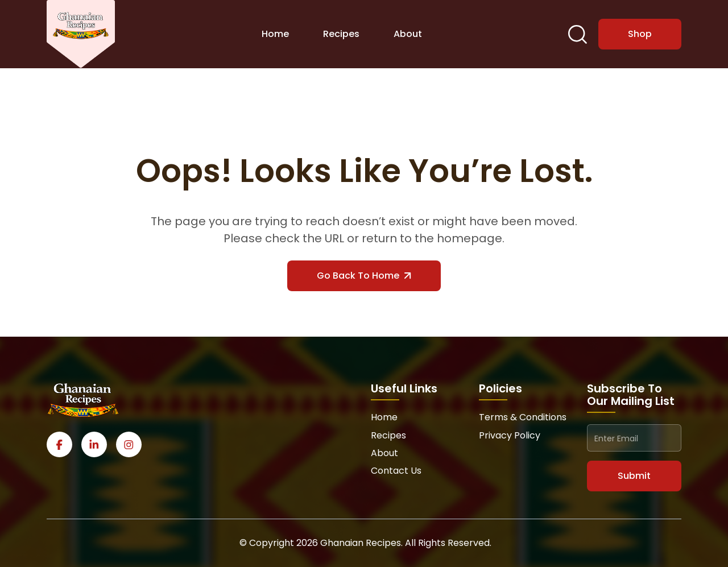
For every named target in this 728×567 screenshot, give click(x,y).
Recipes (341, 34)
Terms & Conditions (523, 417)
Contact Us (396, 471)
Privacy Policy (510, 435)
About (408, 34)
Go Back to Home (364, 276)
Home (275, 34)
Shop (640, 34)
